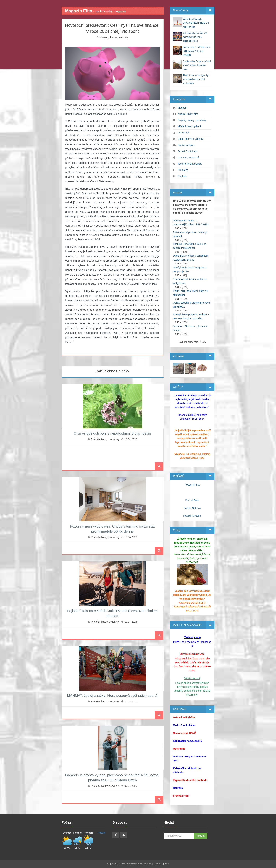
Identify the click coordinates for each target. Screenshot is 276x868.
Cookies (182, 176)
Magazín (183, 108)
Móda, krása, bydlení (189, 126)
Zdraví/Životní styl (188, 151)
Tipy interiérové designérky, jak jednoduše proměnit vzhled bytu (196, 79)
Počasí (102, 833)
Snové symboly (186, 145)
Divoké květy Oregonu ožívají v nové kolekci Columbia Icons (197, 65)
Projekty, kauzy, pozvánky (114, 38)
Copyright (112, 864)
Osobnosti (183, 133)
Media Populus (161, 864)
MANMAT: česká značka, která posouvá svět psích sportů (112, 696)
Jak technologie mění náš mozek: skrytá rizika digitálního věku (195, 37)
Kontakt (148, 864)
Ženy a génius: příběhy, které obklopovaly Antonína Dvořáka (197, 51)
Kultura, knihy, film (188, 114)
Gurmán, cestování (188, 158)
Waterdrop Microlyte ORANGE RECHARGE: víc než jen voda (196, 23)
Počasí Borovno (192, 516)
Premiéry (183, 170)
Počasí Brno (192, 500)
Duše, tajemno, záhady (190, 139)
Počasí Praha (192, 485)
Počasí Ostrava (192, 508)
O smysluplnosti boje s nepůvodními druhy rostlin (112, 433)
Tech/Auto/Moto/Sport (190, 164)
